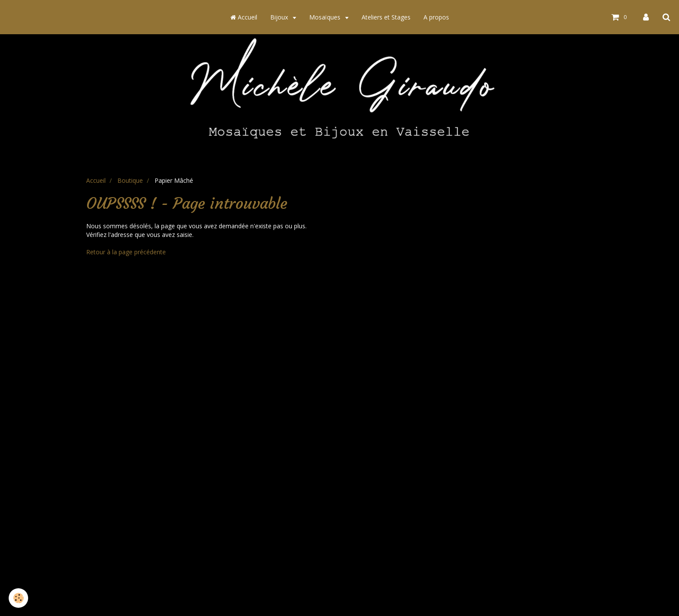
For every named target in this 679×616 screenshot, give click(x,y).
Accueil (244, 17)
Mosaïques (326, 17)
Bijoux (280, 17)
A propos (436, 17)
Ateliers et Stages (386, 17)
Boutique (130, 180)
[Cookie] (18, 598)
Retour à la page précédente (126, 252)
